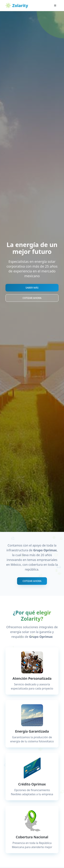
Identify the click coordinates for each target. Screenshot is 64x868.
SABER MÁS (32, 288)
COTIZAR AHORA (32, 298)
